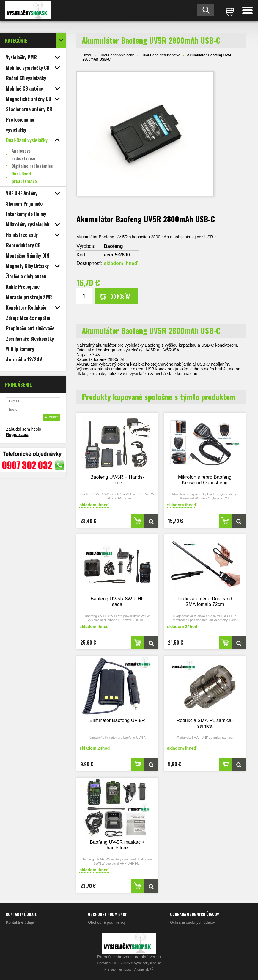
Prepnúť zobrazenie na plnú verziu (129, 957)
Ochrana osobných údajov (192, 922)
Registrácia (17, 435)
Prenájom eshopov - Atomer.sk (129, 969)
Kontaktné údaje (20, 922)
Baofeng (113, 246)
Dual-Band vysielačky (117, 55)
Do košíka (121, 296)
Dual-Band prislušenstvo (161, 55)
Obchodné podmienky (107, 922)
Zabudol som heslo (23, 429)
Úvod (86, 55)
